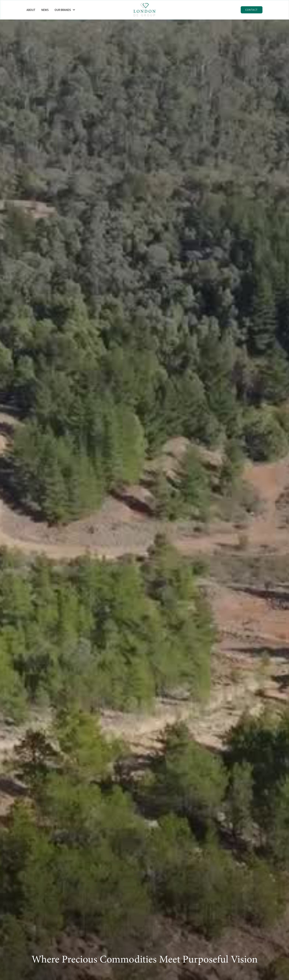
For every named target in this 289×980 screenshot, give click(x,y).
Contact (252, 10)
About (31, 10)
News (45, 10)
